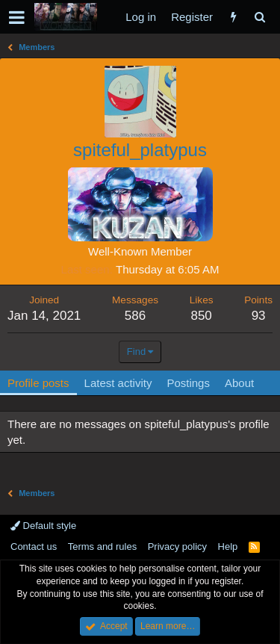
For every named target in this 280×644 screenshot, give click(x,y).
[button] (17, 17)
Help (228, 547)
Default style (43, 526)
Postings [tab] (188, 383)
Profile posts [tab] (38, 383)
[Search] (259, 17)
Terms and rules (102, 547)
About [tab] (239, 383)
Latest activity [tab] (118, 383)
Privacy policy (177, 547)
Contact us (34, 547)
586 (135, 316)
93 (259, 316)
